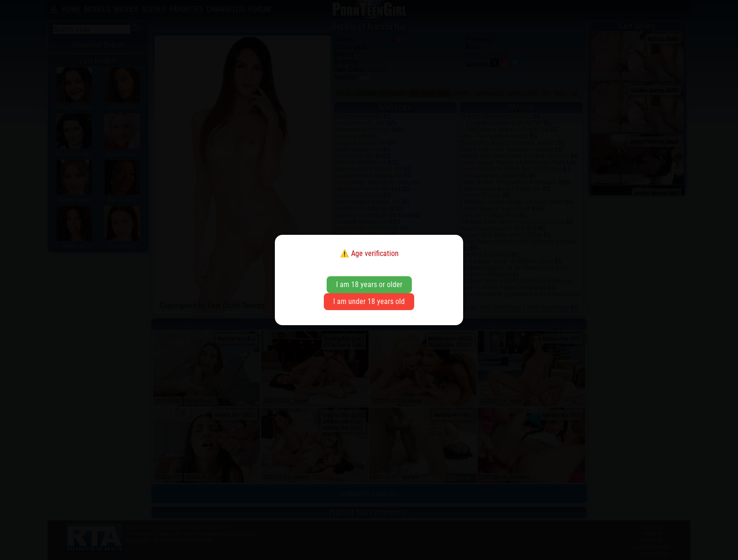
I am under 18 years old (369, 301)
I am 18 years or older (369, 284)
